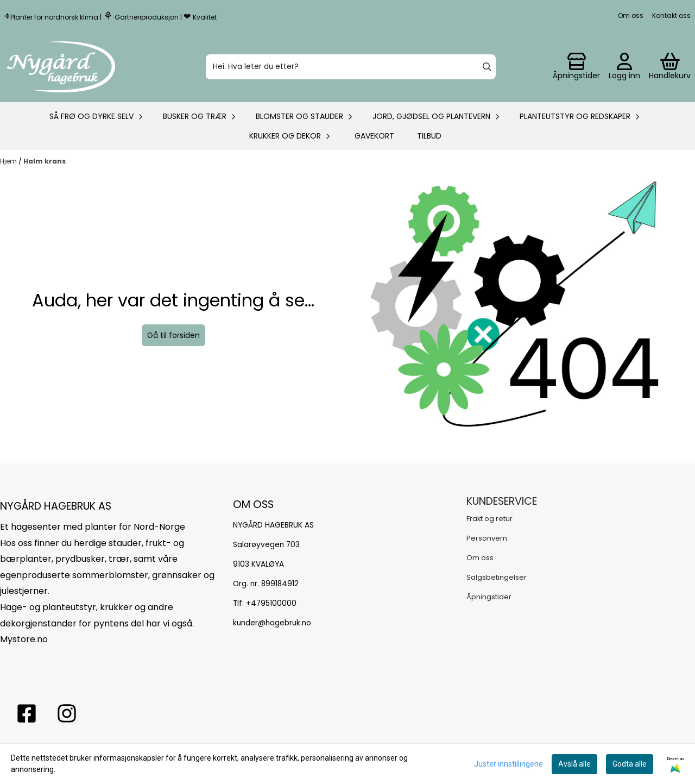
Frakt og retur (489, 519)
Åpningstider (489, 597)
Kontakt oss (671, 15)
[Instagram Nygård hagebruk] (67, 713)
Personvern (487, 538)
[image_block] (522, 317)
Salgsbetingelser (497, 577)
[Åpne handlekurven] (670, 67)
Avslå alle (574, 764)
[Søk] (351, 67)
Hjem (9, 161)
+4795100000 (271, 603)
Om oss (631, 15)
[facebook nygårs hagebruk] (27, 713)
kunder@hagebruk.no (272, 623)
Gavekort (374, 136)
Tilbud (429, 136)
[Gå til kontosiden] (576, 67)
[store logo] (61, 67)
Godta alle (630, 764)
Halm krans (45, 161)
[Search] (487, 67)
